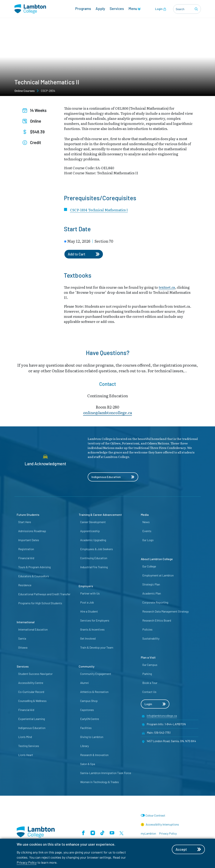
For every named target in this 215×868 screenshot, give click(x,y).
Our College (149, 567)
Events (147, 531)
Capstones (87, 710)
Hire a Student (89, 612)
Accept (189, 850)
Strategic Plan (151, 585)
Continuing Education (94, 558)
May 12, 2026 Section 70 (90, 241)
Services (117, 9)
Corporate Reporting (155, 603)
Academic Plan (152, 594)
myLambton (148, 834)
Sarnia (22, 639)
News (146, 522)
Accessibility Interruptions (160, 825)
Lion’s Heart (26, 755)
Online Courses (25, 91)
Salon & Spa (88, 764)
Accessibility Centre (31, 683)
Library (84, 746)
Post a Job (87, 603)
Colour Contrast (155, 816)
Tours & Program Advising (34, 567)
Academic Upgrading (93, 540)
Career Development (93, 522)
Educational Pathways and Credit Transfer (44, 594)
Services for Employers (95, 621)
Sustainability (151, 639)
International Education (33, 630)
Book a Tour (150, 683)
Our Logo (148, 540)
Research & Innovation (94, 755)
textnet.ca (167, 288)
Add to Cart (84, 254)
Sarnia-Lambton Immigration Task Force (106, 773)
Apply (100, 9)
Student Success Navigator (35, 674)
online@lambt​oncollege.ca (108, 413)
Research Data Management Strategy (166, 612)
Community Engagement (96, 674)
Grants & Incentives (92, 630)
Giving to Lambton (92, 737)
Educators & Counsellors (34, 576)
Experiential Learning (32, 719)
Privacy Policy (27, 862)
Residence (25, 585)
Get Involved (88, 639)
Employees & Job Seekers (97, 549)
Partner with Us (90, 594)
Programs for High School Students (40, 603)
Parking (147, 674)
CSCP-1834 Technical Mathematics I (99, 210)
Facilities (86, 728)
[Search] (197, 9)
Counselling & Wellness (32, 701)
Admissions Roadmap (32, 531)
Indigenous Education (113, 477)
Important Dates (29, 540)
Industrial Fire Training (94, 567)
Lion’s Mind (25, 737)
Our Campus (150, 665)
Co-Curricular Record (31, 692)
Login (161, 9)
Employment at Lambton (158, 576)
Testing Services (29, 746)
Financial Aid (26, 558)
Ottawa (23, 648)
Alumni (84, 683)
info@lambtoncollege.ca (162, 716)
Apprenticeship (90, 531)
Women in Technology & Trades (100, 782)
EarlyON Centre (90, 719)
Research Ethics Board (157, 621)
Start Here (25, 522)
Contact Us (149, 692)
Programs (83, 9)
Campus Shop (89, 701)
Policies (147, 630)
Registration (26, 549)
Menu (134, 9)
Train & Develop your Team (97, 648)
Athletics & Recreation (94, 692)
